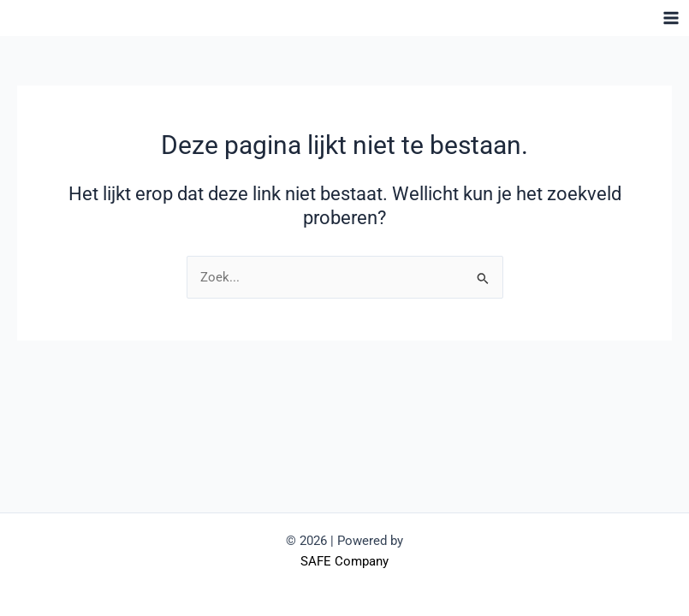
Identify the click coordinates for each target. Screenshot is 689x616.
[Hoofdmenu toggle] (671, 18)
